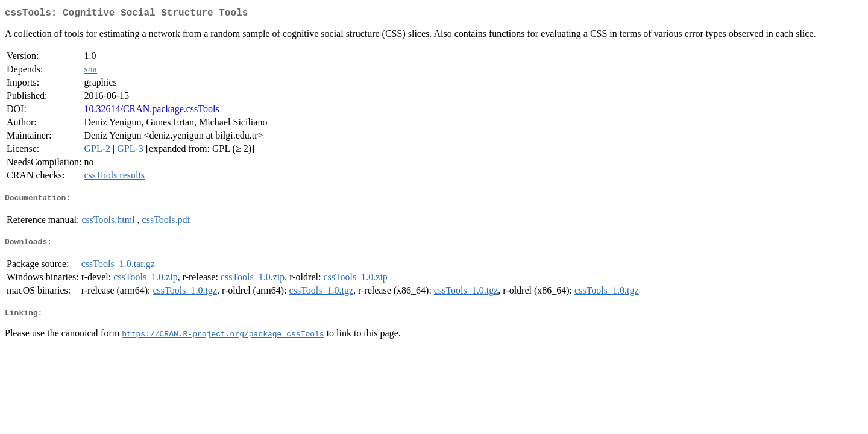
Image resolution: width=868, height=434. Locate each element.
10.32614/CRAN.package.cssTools (151, 111)
